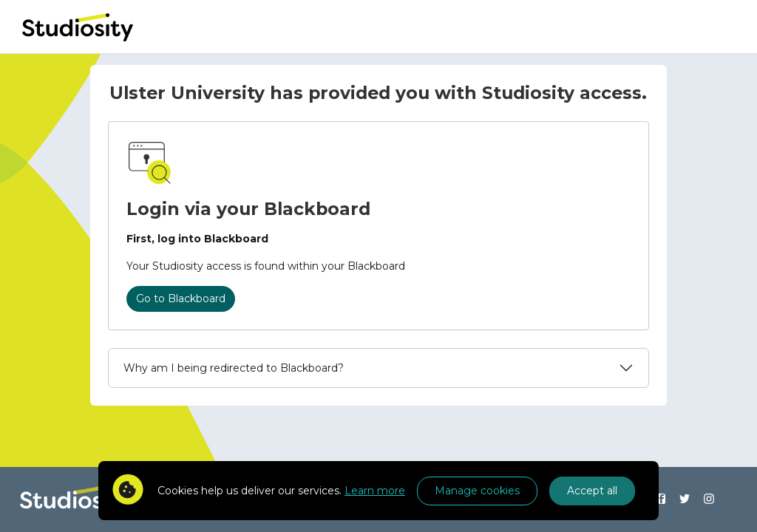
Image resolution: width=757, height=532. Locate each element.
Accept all (592, 491)
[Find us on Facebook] (661, 499)
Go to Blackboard (181, 299)
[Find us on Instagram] (709, 499)
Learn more (375, 491)
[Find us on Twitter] (685, 499)
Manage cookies (477, 491)
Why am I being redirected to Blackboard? (234, 368)
